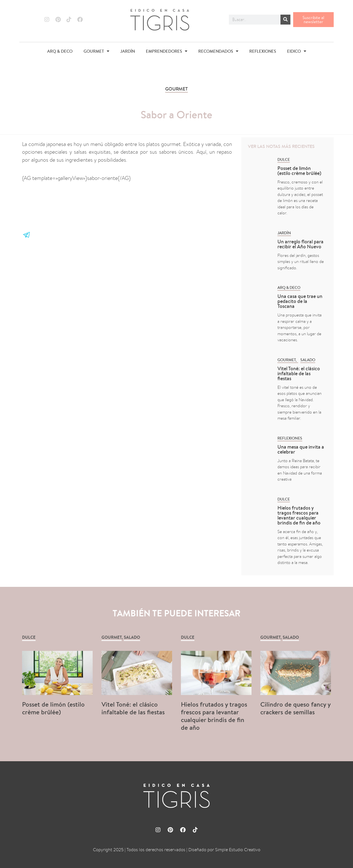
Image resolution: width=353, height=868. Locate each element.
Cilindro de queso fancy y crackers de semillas (295, 708)
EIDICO (297, 51)
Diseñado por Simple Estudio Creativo (224, 850)
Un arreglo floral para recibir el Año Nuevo (300, 244)
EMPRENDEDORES (167, 51)
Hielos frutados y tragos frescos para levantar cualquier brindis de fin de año (299, 515)
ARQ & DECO (60, 51)
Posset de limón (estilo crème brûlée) (299, 171)
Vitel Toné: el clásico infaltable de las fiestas (299, 373)
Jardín (284, 233)
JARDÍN (128, 51)
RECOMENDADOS (218, 51)
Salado (308, 360)
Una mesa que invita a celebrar (301, 449)
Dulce (284, 159)
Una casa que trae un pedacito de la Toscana (300, 301)
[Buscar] (285, 20)
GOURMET (96, 51)
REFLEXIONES (263, 51)
